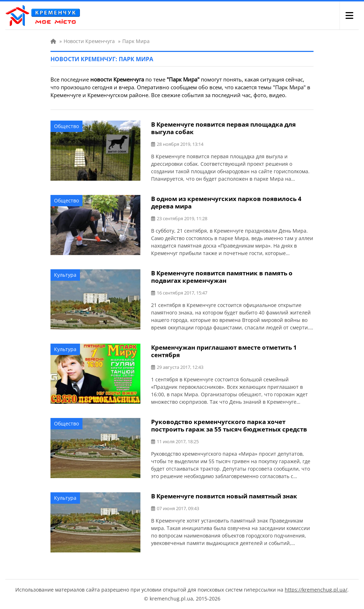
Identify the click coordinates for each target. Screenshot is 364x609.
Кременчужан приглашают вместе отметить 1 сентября (224, 351)
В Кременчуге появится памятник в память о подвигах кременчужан (222, 277)
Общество (66, 126)
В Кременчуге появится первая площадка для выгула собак (223, 128)
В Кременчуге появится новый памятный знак (224, 496)
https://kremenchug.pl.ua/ (316, 590)
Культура (65, 275)
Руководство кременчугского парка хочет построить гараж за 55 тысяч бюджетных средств (229, 425)
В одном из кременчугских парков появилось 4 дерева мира (226, 202)
